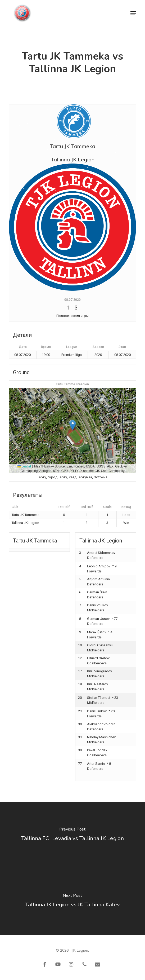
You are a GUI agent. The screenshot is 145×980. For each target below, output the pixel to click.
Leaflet (24, 466)
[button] (133, 13)
